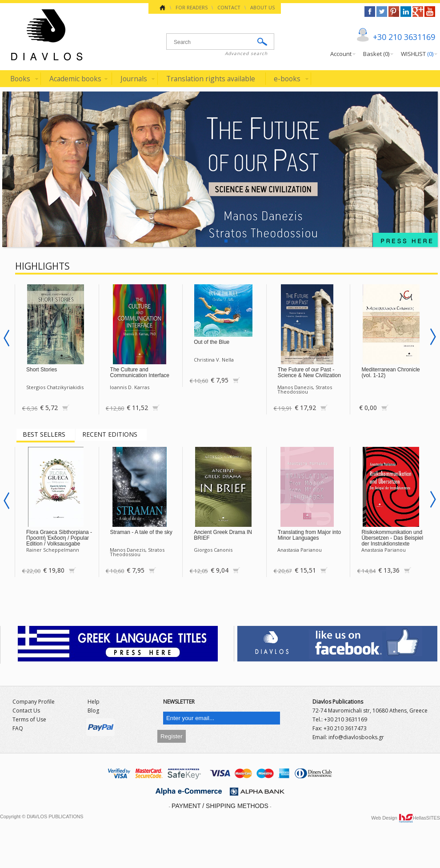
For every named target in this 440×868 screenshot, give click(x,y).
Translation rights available (211, 79)
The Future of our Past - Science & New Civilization (309, 372)
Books (20, 79)
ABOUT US (262, 7)
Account (341, 54)
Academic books (75, 79)
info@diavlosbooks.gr (356, 737)
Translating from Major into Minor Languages (309, 535)
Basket (376, 54)
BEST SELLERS (44, 434)
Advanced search (246, 53)
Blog (93, 711)
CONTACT (229, 7)
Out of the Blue (212, 342)
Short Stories (42, 370)
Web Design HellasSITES (406, 818)
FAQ (18, 728)
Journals (134, 79)
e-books (287, 79)
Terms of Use (29, 719)
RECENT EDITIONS (110, 434)
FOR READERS (192, 7)
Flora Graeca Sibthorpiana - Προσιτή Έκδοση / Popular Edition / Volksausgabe (59, 538)
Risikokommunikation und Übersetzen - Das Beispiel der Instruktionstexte (392, 538)
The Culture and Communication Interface (140, 372)
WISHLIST (417, 54)
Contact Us (26, 711)
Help (94, 702)
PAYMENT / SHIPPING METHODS (220, 806)
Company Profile (34, 702)
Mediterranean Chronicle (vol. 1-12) (390, 372)
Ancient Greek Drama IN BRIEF (223, 535)
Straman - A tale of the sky (141, 532)
